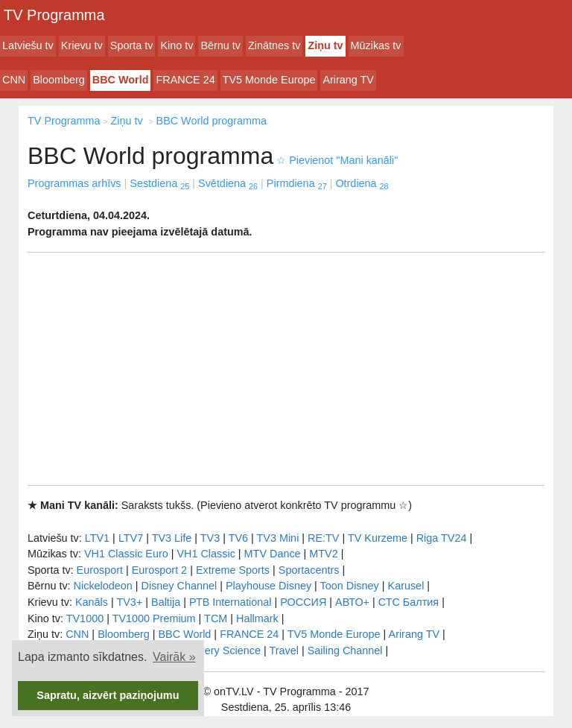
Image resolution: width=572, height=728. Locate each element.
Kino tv (177, 45)
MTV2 (323, 554)
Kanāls (92, 602)
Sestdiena (159, 183)
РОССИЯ (303, 602)
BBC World (121, 80)
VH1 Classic (206, 554)
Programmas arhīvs (74, 183)
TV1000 (85, 618)
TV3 (210, 538)
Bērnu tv (220, 45)
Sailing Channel (345, 651)
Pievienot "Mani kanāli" (337, 160)
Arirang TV (348, 80)
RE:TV (323, 538)
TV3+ (129, 602)
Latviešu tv (28, 45)
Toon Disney (350, 586)
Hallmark (257, 618)
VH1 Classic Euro (126, 554)
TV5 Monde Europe (269, 80)
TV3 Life (172, 538)
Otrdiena (362, 183)
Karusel (406, 586)
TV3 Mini (278, 538)
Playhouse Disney (268, 586)
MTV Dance (273, 554)
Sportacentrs (309, 570)
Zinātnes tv (274, 45)
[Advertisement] (286, 369)
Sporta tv (132, 45)
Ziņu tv (325, 45)
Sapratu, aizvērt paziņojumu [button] (108, 695)
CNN (14, 80)
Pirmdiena (297, 183)
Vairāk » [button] (174, 657)
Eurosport (100, 570)
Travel (284, 651)
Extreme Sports (233, 570)
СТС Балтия (409, 602)
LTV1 (97, 538)
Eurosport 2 (159, 570)
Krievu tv (82, 45)
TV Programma (54, 15)
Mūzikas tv (376, 45)
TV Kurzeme (378, 538)
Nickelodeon (103, 586)
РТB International (231, 602)
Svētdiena (228, 183)
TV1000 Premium (154, 618)
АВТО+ (352, 602)
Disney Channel (179, 586)
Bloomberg (59, 80)
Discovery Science (217, 651)
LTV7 (131, 538)
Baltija (166, 602)
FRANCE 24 (185, 80)
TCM (216, 618)
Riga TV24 (442, 538)
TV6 (238, 538)
